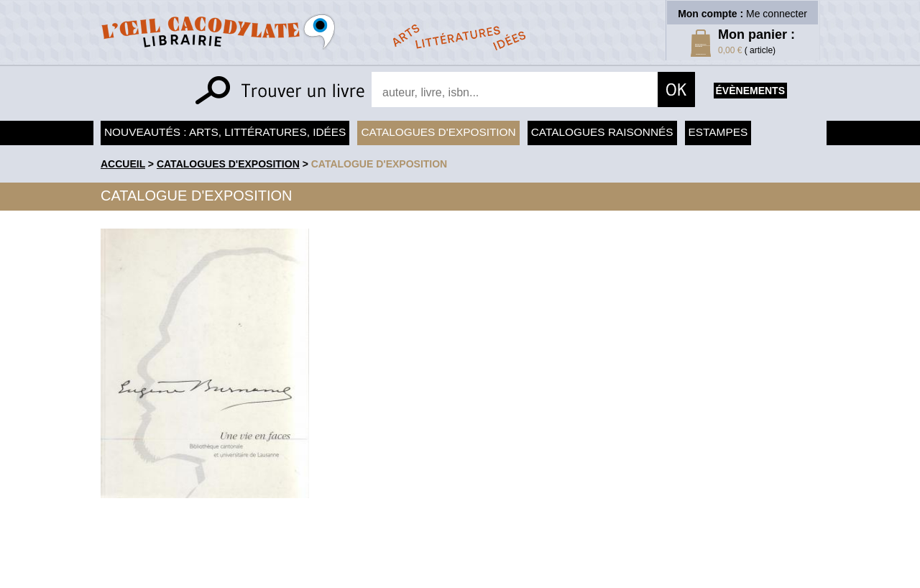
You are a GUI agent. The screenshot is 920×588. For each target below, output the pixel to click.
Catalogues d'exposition (438, 132)
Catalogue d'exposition (379, 164)
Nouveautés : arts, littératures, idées (225, 132)
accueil (123, 164)
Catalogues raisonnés (602, 132)
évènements (750, 91)
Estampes (718, 132)
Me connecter (777, 14)
